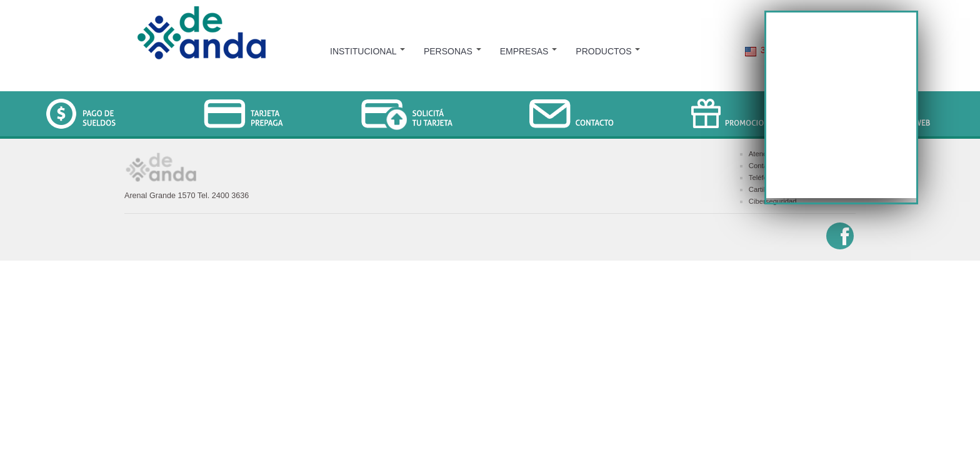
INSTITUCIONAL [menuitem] (367, 51)
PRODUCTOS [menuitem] (608, 51)
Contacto (763, 166)
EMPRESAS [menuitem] (529, 51)
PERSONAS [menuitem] (452, 51)
